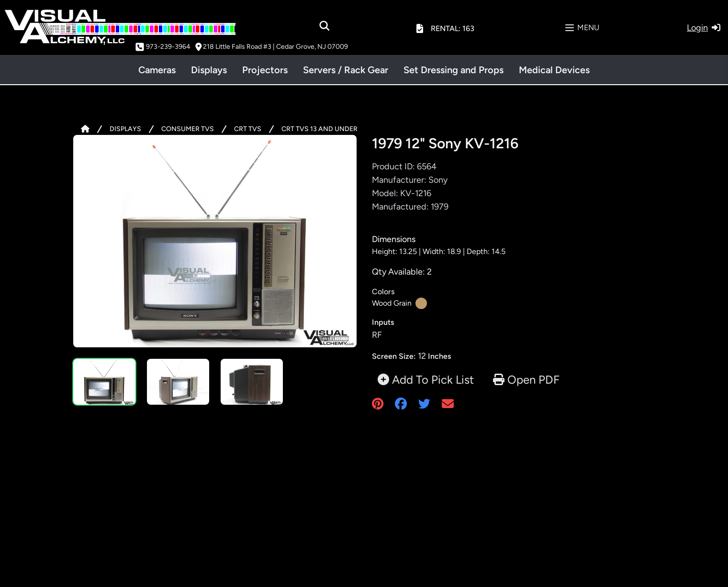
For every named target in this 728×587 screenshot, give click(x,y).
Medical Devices (554, 70)
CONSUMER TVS (188, 129)
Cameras (157, 70)
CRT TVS (248, 129)
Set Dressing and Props (454, 70)
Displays (209, 70)
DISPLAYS (125, 129)
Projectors (265, 70)
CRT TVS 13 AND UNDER (319, 129)
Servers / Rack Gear (346, 70)
